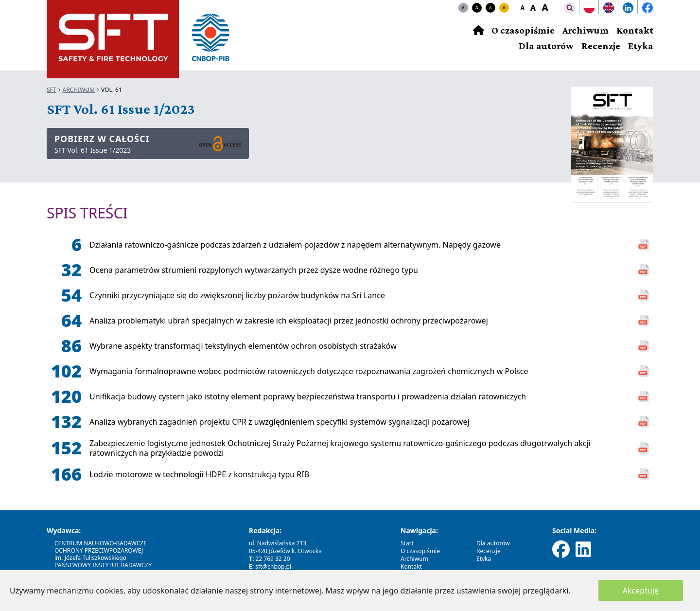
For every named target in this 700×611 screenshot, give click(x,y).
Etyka (641, 46)
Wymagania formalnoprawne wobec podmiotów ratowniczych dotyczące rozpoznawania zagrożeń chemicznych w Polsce (309, 371)
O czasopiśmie (523, 30)
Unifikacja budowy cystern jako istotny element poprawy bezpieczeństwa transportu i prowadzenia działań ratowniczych (308, 396)
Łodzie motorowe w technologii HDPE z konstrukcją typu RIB (199, 474)
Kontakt (635, 30)
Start (407, 543)
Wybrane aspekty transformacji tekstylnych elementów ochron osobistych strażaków (243, 346)
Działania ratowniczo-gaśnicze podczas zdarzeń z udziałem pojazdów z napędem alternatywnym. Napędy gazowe (295, 245)
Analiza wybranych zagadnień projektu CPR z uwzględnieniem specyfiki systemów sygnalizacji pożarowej (280, 422)
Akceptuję (641, 591)
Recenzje (601, 46)
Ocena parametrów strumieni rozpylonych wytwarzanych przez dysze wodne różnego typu (254, 270)
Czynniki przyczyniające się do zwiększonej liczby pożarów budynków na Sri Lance (237, 295)
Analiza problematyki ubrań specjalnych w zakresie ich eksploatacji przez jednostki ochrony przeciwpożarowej (289, 321)
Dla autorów (546, 46)
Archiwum (586, 30)
